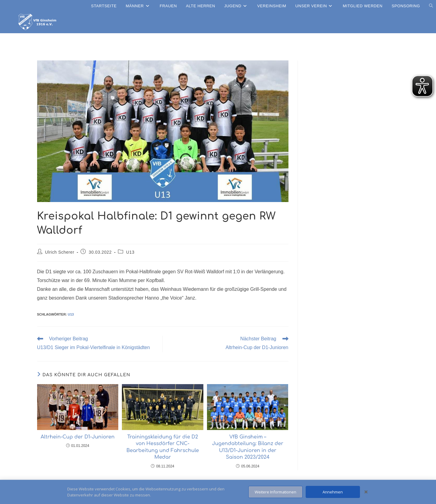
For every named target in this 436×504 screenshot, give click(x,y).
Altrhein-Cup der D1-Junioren (78, 437)
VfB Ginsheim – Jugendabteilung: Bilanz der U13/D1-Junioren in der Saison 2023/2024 (248, 447)
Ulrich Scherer (60, 252)
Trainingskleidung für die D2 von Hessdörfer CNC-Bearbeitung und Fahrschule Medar (163, 447)
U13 (130, 252)
